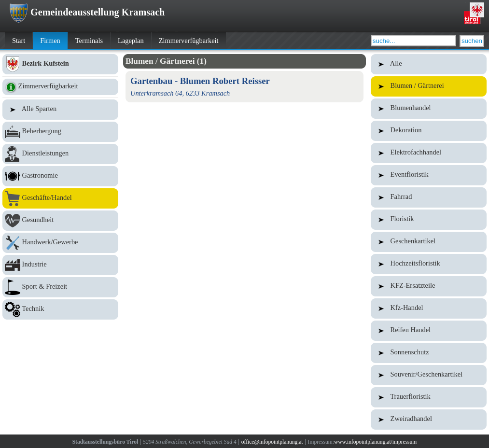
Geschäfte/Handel (60, 198)
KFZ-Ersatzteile (429, 286)
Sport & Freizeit (60, 287)
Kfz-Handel (429, 308)
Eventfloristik (429, 175)
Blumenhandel (429, 109)
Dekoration (429, 131)
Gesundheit (60, 221)
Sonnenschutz (429, 353)
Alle (429, 64)
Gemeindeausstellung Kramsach (87, 12)
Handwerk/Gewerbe (60, 243)
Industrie (60, 265)
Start (19, 41)
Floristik (429, 220)
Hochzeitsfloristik (429, 264)
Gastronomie (60, 176)
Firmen (50, 41)
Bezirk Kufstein (60, 64)
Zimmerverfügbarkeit (189, 41)
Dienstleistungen (60, 154)
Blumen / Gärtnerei (429, 86)
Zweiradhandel (429, 420)
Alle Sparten (60, 110)
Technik (60, 309)
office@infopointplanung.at (272, 442)
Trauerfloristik (429, 397)
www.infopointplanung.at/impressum (375, 442)
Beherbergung (60, 132)
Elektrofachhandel (429, 153)
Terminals (89, 41)
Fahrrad (429, 197)
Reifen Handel (429, 331)
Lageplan (131, 41)
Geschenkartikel (429, 242)
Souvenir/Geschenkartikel (429, 375)
